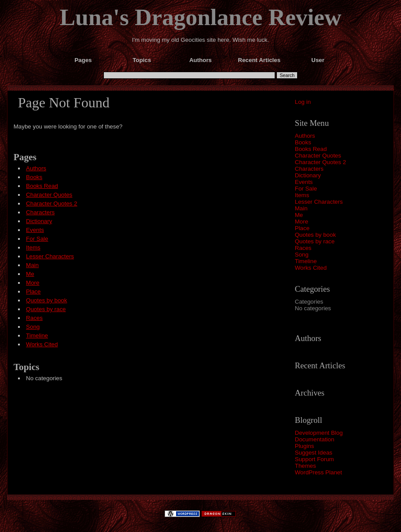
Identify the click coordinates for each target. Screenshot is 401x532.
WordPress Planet (318, 472)
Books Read (311, 149)
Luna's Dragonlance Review (201, 17)
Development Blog (319, 433)
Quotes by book (315, 235)
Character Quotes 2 (320, 162)
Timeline (306, 261)
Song (302, 255)
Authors (305, 136)
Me (299, 215)
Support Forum (315, 459)
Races (303, 248)
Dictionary (308, 175)
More (302, 222)
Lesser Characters (319, 202)
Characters (309, 169)
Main (301, 208)
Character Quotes (318, 156)
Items (302, 195)
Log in (303, 102)
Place (302, 228)
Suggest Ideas (314, 453)
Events (304, 182)
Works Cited (311, 268)
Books (303, 142)
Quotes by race (315, 241)
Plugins (305, 446)
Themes (305, 466)
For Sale (306, 189)
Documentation (315, 439)
